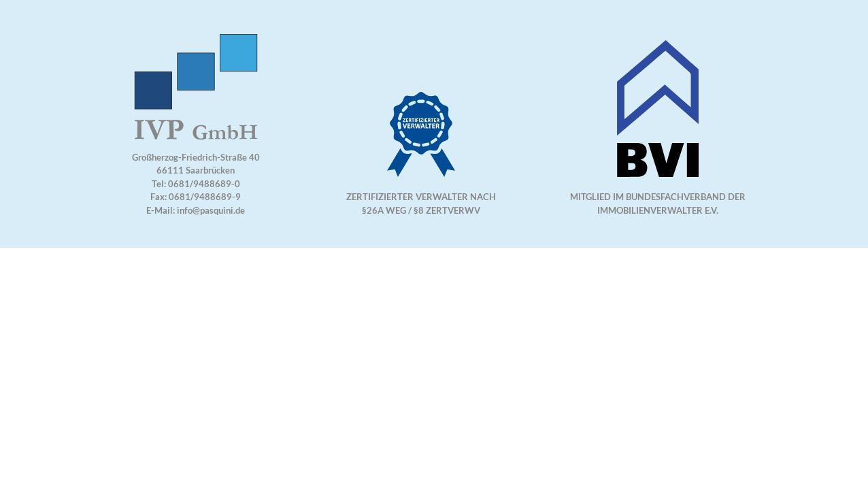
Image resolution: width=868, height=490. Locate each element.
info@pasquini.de (211, 210)
